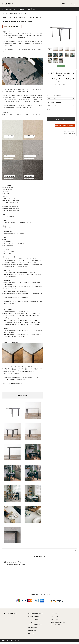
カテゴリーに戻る (72, 551)
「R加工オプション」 (16, 378)
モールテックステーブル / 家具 (14, 14)
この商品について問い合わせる (59, 551)
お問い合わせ (22, 9)
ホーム (4, 14)
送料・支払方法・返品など (69, 131)
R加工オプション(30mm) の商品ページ (13, 384)
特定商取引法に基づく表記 (69, 133)
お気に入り (61, 81)
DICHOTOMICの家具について (9, 9)
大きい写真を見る (61, 66)
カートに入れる (61, 119)
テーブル (24, 14)
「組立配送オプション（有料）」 (21, 323)
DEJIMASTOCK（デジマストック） (18, 562)
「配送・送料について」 (32, 274)
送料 (29, 9)
